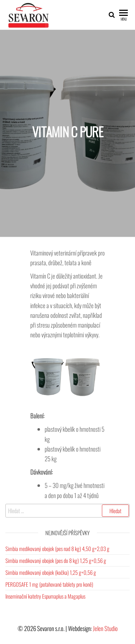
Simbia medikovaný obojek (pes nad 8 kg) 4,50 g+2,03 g (57, 548)
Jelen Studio (105, 628)
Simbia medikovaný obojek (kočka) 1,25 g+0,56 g (51, 572)
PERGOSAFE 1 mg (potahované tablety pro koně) (49, 584)
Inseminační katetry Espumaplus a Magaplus (45, 596)
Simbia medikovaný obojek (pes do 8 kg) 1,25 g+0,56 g (56, 560)
